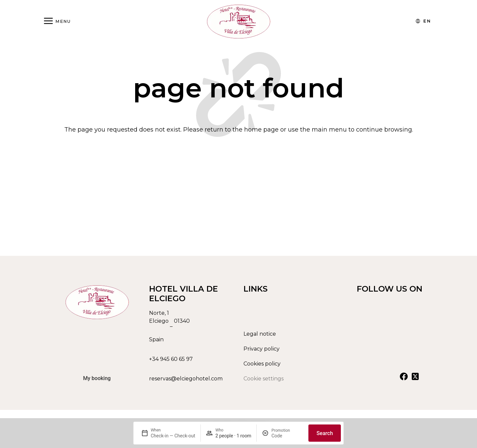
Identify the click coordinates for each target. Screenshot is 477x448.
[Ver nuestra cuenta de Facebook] (404, 379)
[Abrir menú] (57, 21)
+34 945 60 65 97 (171, 362)
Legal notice (260, 336)
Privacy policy (262, 351)
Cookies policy (262, 366)
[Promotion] (287, 436)
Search (325, 433)
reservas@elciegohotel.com (186, 381)
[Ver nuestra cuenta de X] (415, 379)
